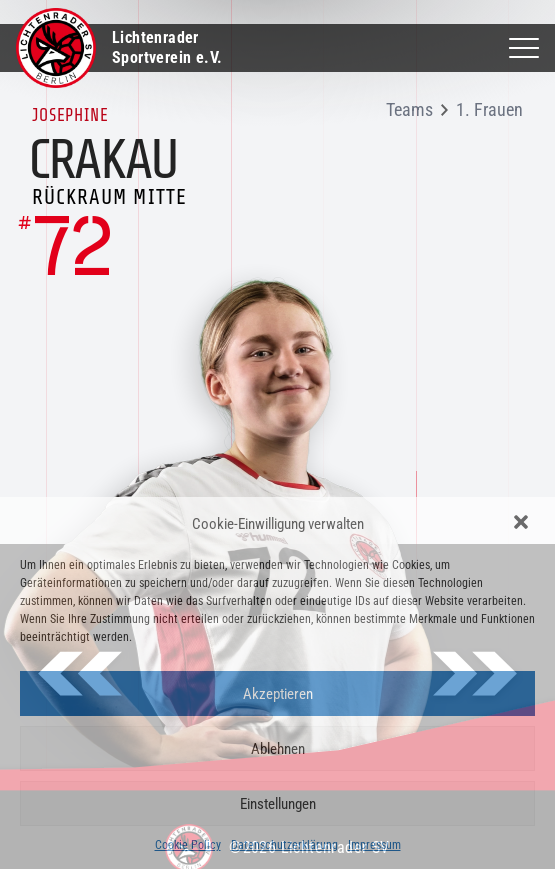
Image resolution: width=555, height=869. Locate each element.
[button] (523, 524)
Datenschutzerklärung (284, 845)
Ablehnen (278, 749)
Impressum (374, 845)
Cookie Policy (188, 845)
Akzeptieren (278, 694)
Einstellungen (278, 804)
